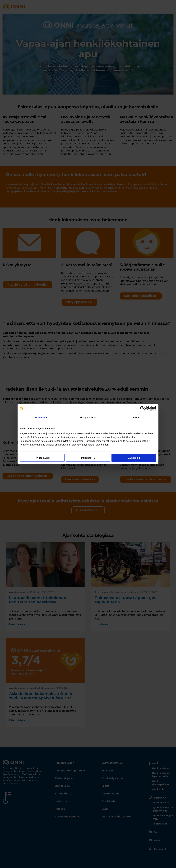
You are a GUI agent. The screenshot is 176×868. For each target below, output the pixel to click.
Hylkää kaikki (42, 458)
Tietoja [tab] (135, 417)
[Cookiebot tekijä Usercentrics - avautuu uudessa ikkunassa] (142, 408)
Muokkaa (88, 458)
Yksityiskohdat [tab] (88, 417)
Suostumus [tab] (41, 417)
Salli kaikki (134, 458)
